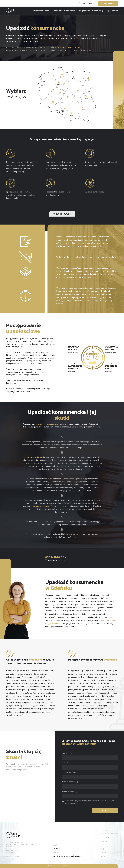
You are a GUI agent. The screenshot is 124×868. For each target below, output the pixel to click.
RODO (103, 856)
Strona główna (106, 830)
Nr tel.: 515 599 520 (88, 3)
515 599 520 (57, 849)
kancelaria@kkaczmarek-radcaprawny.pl (68, 856)
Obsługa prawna (84, 11)
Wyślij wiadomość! (108, 3)
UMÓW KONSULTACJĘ (62, 214)
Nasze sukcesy (98, 11)
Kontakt (115, 11)
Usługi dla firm (70, 11)
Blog (108, 11)
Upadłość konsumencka (41, 11)
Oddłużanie (57, 11)
